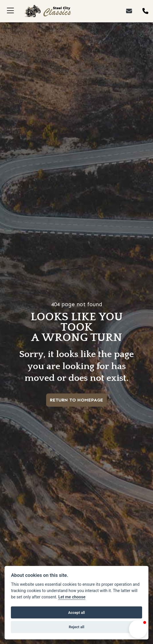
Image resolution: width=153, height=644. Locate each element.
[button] (138, 629)
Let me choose (72, 597)
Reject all (76, 627)
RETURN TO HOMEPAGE (76, 400)
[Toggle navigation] (10, 11)
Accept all (76, 613)
